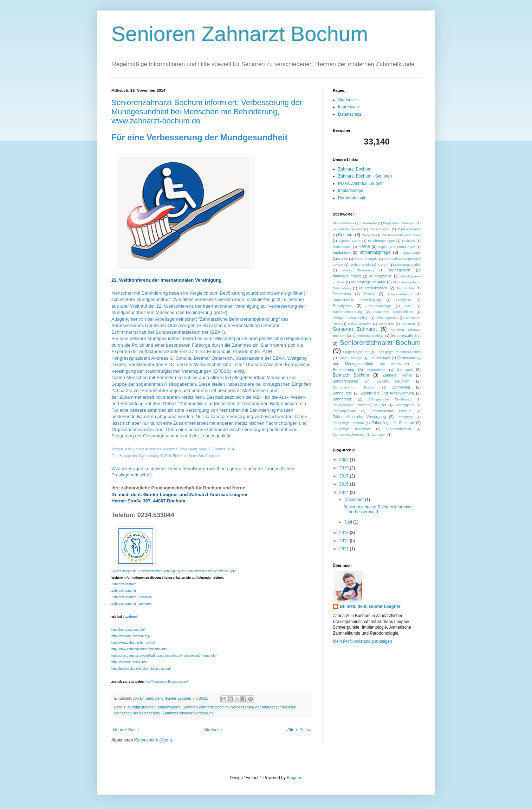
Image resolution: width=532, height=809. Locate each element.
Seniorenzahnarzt (406, 335)
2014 (345, 493)
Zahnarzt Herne (397, 375)
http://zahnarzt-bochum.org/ (131, 636)
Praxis (369, 294)
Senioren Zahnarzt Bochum (240, 34)
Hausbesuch (342, 247)
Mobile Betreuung (358, 270)
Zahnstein (379, 434)
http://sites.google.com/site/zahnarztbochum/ (143, 656)
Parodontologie (352, 198)
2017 (345, 476)
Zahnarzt (405, 370)
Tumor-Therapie (350, 358)
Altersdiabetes (343, 223)
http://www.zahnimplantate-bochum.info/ (140, 649)
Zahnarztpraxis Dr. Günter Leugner (371, 381)
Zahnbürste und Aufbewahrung (387, 393)
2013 (345, 533)
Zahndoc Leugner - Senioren (132, 604)
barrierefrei (369, 223)
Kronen (383, 265)
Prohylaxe (404, 300)
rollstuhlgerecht (387, 318)
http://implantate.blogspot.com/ (166, 682)
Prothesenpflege (379, 306)
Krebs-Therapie (366, 259)
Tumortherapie (380, 358)
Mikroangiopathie (408, 265)
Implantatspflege (375, 252)
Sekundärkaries (360, 324)
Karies (343, 259)
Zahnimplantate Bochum (391, 411)
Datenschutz (350, 114)
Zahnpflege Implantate (352, 429)
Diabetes (369, 235)
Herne (364, 246)
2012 (345, 541)
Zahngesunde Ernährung (389, 399)
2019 (345, 468)
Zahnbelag (401, 387)
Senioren (408, 324)
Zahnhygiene (404, 405)
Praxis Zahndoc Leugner (361, 184)
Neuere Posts (126, 730)
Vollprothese (376, 370)
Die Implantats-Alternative (401, 235)
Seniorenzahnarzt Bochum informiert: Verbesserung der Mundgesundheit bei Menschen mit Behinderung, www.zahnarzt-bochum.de (207, 112)
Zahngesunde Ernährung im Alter (359, 405)
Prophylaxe (342, 306)
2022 (345, 460)
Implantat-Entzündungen (397, 247)
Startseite (213, 730)
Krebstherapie (360, 265)
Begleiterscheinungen (399, 223)
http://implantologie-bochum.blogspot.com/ (141, 669)
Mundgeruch (400, 270)
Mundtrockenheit (373, 288)
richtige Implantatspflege (351, 318)
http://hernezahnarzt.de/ (128, 630)
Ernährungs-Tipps (381, 241)
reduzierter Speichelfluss (393, 312)
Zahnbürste (342, 393)
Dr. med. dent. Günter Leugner (370, 606)
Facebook (130, 617)
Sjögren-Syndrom (356, 352)
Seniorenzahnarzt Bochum (380, 343)
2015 (345, 484)
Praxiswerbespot (400, 294)
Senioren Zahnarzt (355, 329)
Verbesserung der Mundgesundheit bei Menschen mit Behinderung (377, 364)
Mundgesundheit (142, 707)
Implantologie (351, 191)
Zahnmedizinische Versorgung (188, 713)
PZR (408, 306)
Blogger (294, 778)
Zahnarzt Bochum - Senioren (132, 597)
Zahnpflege (405, 417)
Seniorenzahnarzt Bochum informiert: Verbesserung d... (378, 509)
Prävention (342, 294)
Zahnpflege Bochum (348, 423)
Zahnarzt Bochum (124, 584)
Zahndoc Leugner (124, 591)
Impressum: (349, 107)
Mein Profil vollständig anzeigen (362, 641)
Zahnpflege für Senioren (393, 423)
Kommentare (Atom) (153, 740)
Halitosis (408, 241)
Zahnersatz (342, 399)
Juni (349, 522)
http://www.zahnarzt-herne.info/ (133, 643)
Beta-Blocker (380, 229)
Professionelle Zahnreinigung (357, 300)
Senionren (387, 324)
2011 (345, 549)
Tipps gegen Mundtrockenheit (398, 352)
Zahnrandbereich (398, 429)
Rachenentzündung (347, 312)
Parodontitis (405, 288)
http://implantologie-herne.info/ (195, 656)
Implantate (342, 252)
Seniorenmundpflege (368, 336)
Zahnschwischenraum (349, 434)
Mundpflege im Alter (368, 282)
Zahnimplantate (344, 411)
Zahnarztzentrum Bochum (355, 387)
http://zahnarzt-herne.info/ (129, 662)
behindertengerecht (347, 229)
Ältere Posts (299, 730)
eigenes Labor (349, 241)
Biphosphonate (409, 229)
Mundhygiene (169, 707)
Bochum (346, 235)
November (355, 500)
